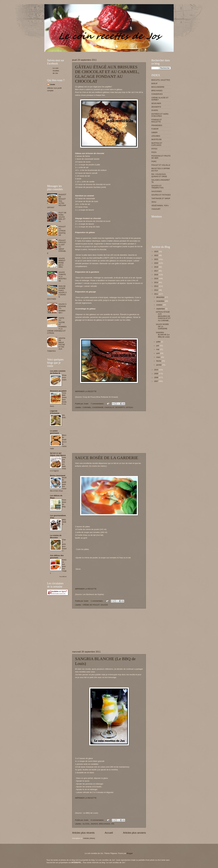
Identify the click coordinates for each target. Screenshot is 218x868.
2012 (156, 290)
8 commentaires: (98, 820)
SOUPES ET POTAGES (161, 195)
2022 (156, 255)
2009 (156, 374)
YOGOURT (156, 209)
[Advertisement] (98, 53)
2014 (156, 282)
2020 (156, 263)
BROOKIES (64, 522)
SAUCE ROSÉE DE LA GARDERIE (107, 458)
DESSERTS (120, 407)
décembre (161, 297)
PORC (154, 161)
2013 (156, 286)
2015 (156, 278)
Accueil (109, 833)
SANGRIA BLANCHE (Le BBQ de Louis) (163, 335)
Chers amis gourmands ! (64, 545)
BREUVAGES (105, 824)
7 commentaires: (98, 404)
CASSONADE (98, 407)
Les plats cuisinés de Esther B (58, 372)
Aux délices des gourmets (57, 557)
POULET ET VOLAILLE (161, 165)
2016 (156, 275)
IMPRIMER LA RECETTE (86, 391)
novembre (161, 301)
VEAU (154, 202)
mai (158, 349)
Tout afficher (63, 577)
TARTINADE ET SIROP (161, 198)
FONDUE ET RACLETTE (157, 121)
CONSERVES (157, 94)
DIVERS (155, 110)
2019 (156, 267)
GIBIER (154, 132)
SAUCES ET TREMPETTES (157, 187)
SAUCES (104, 605)
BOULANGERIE (158, 87)
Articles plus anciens (134, 833)
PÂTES (154, 149)
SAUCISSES (157, 191)
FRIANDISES (157, 125)
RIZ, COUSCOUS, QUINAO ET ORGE (159, 175)
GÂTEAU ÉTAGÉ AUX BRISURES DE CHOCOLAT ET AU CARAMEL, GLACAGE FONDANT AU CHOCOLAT (107, 74)
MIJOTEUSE (157, 139)
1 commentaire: (97, 601)
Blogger (130, 853)
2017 (156, 271)
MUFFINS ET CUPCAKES (157, 144)
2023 (156, 251)
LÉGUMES (156, 136)
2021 (156, 259)
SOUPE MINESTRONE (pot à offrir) (62, 263)
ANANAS (94, 824)
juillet (159, 342)
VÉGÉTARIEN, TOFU (160, 206)
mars (158, 357)
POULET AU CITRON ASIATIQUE (62, 231)
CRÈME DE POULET (91, 605)
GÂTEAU (129, 407)
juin (158, 346)
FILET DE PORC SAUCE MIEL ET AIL (62, 217)
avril (158, 353)
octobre (160, 305)
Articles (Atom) (89, 838)
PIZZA (154, 152)
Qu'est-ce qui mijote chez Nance (58, 454)
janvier (159, 365)
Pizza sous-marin (64, 378)
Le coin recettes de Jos (56, 71)
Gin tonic (64, 416)
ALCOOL (86, 824)
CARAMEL (87, 407)
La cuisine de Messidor (56, 536)
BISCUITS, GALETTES (161, 80)
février (159, 361)
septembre (161, 309)
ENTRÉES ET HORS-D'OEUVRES (160, 115)
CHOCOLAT (109, 407)
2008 (156, 377)
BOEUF (154, 83)
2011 (156, 294)
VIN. (113, 824)
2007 (156, 381)
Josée (52, 84)
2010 (156, 370)
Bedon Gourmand (58, 475)
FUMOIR (155, 129)
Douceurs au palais (58, 391)
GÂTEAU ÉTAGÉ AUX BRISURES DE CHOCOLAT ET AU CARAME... (163, 316)
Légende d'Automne (55, 412)
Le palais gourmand (54, 432)
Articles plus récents (83, 833)
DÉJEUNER (156, 103)
